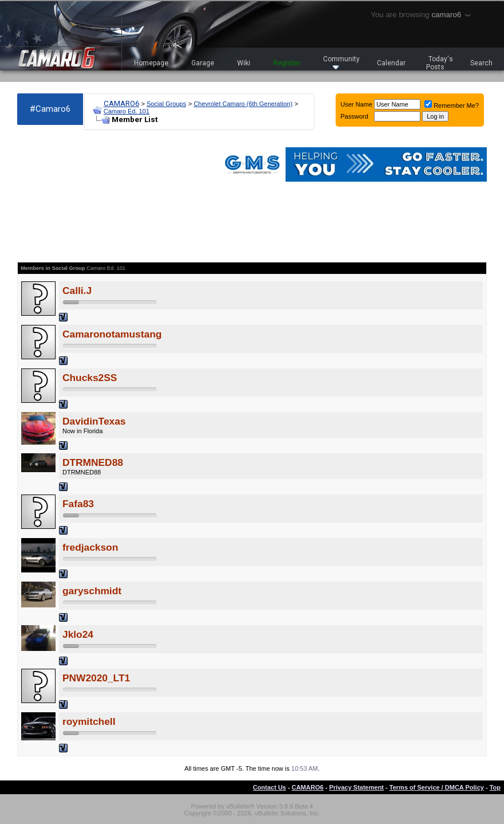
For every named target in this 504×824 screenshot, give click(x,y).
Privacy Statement (357, 787)
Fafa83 (78, 504)
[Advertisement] (80, 196)
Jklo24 (78, 634)
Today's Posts (440, 63)
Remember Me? (452, 105)
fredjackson (90, 547)
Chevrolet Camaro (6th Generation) (243, 104)
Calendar (391, 63)
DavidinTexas (94, 421)
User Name (357, 104)
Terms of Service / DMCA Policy (437, 787)
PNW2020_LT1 (96, 678)
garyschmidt (92, 591)
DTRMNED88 (93, 462)
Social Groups (166, 104)
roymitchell (89, 721)
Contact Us (269, 787)
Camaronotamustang (112, 334)
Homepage (151, 63)
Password (355, 116)
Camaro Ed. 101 (127, 111)
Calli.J (77, 291)
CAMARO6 (121, 103)
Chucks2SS (90, 378)
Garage (203, 63)
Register (287, 63)
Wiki (244, 63)
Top (495, 787)
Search (481, 63)
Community (341, 62)
